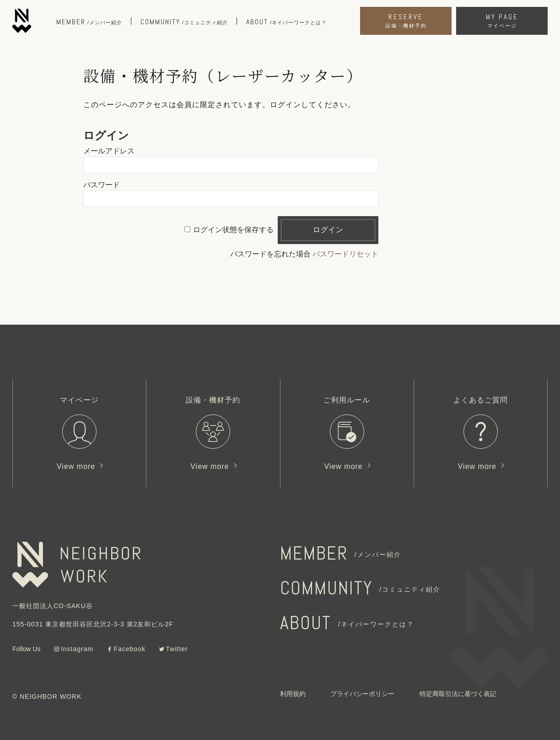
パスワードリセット (345, 254)
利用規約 (293, 694)
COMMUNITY (360, 588)
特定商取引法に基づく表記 (458, 694)
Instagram (77, 649)
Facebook (130, 649)
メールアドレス (109, 151)
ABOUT (347, 623)
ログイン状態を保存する (233, 230)
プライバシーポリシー (362, 694)
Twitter (177, 649)
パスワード (102, 185)
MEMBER (341, 553)
